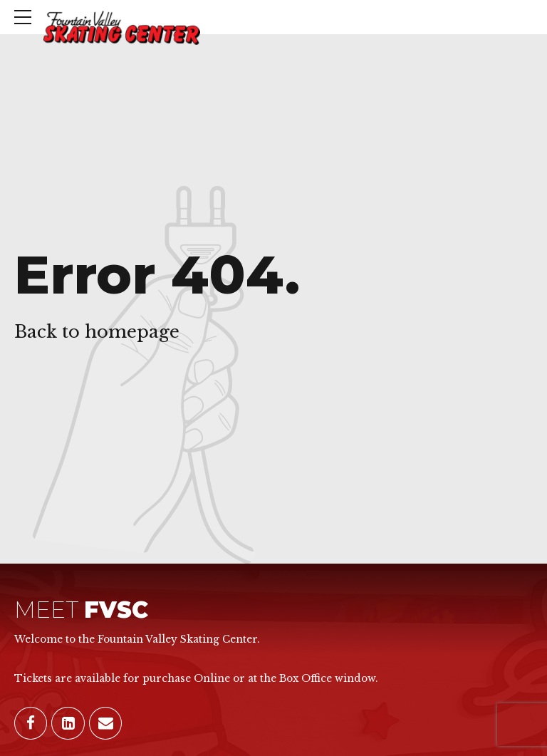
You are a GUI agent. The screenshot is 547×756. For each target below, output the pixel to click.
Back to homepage (97, 332)
